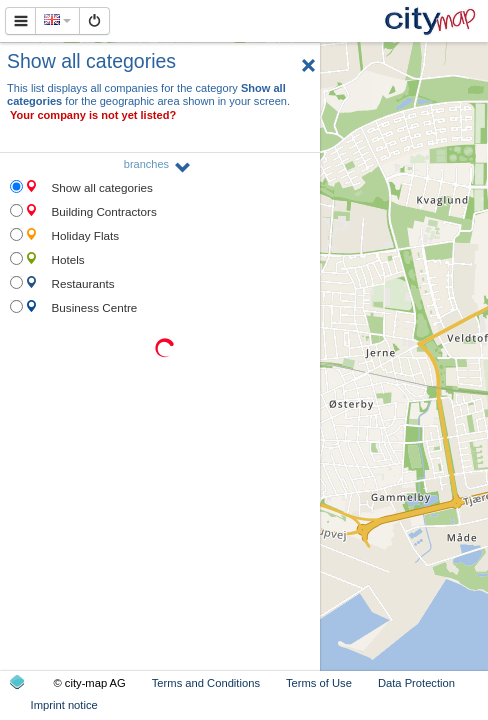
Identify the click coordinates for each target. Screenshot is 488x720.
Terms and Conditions (206, 683)
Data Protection (416, 683)
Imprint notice (64, 705)
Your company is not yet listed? (93, 115)
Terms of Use (319, 683)
